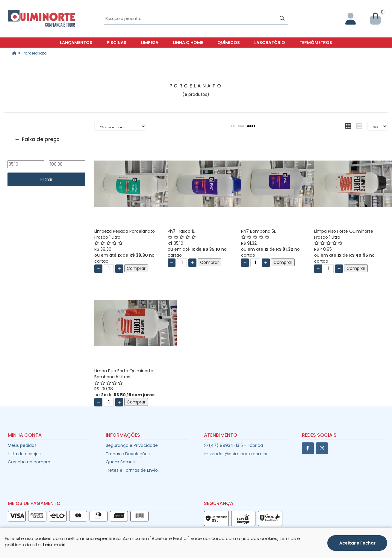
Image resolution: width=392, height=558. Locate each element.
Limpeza (150, 43)
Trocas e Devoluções (128, 454)
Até (67, 156)
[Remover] (98, 269)
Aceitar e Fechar (357, 543)
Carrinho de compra (29, 462)
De (26, 156)
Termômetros (316, 43)
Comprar (136, 268)
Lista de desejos (24, 454)
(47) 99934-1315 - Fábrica (233, 445)
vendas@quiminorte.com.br (236, 454)
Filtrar (46, 179)
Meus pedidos (22, 445)
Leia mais (54, 545)
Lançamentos (76, 43)
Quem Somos (120, 462)
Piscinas (116, 43)
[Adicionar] (119, 269)
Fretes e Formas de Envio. (132, 470)
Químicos (229, 43)
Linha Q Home (188, 43)
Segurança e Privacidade (132, 445)
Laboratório (270, 43)
